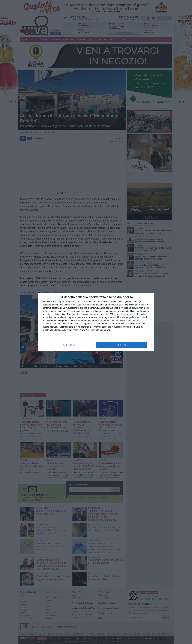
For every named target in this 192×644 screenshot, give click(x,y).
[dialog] (96, 322)
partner (64, 302)
